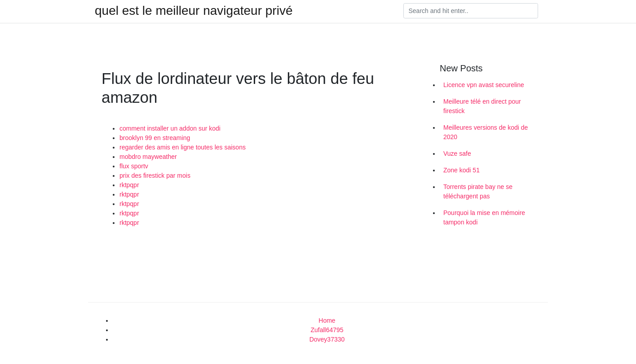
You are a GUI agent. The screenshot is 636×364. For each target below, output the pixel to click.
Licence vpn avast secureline (484, 85)
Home (327, 320)
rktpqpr (129, 185)
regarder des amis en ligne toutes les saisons (183, 147)
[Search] (471, 11)
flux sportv (134, 166)
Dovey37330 (327, 339)
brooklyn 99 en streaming (155, 138)
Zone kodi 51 (462, 170)
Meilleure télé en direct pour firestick (482, 106)
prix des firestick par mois (155, 175)
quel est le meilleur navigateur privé (194, 11)
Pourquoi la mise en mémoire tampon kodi (484, 217)
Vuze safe (457, 153)
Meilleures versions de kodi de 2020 (486, 132)
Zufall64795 (327, 330)
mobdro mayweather (148, 157)
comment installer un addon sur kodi (170, 128)
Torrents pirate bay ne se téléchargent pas (478, 191)
